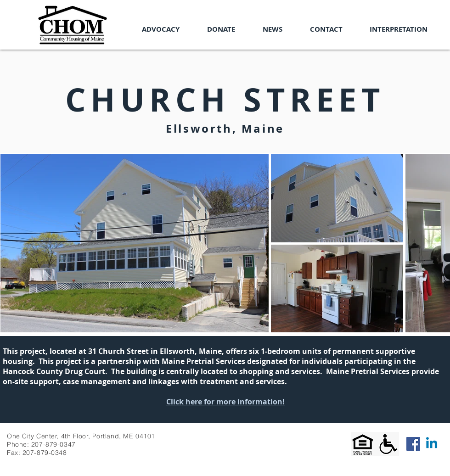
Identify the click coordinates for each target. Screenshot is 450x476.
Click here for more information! (225, 402)
